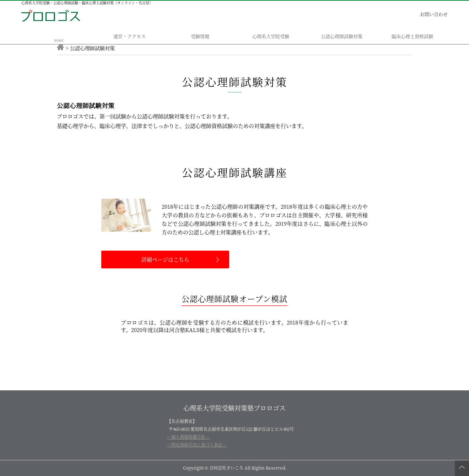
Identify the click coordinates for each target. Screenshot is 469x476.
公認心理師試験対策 (342, 36)
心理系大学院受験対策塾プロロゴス (234, 408)
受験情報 (200, 36)
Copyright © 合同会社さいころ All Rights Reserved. (235, 468)
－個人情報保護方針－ (188, 437)
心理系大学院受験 (271, 36)
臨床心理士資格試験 (412, 36)
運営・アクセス (130, 36)
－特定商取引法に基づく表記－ (197, 445)
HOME (59, 40)
